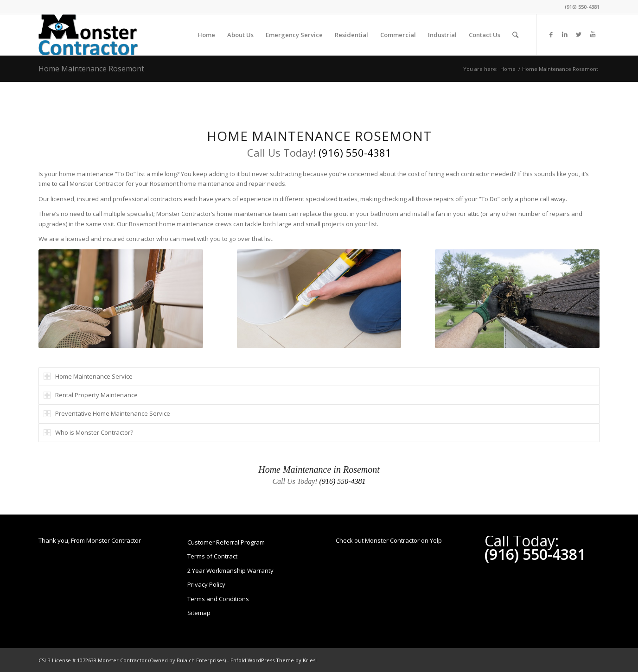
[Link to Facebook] (551, 34)
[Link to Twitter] (579, 34)
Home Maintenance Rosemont (91, 69)
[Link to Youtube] (593, 34)
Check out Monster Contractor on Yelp (389, 540)
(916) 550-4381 (582, 7)
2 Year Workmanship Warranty (230, 571)
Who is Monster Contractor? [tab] (88, 432)
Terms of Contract (212, 556)
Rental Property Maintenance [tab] (91, 395)
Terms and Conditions (218, 599)
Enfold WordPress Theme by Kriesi (274, 660)
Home (508, 69)
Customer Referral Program (226, 542)
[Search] (515, 35)
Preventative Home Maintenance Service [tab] (107, 413)
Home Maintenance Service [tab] (88, 376)
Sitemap (199, 613)
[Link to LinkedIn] (565, 34)
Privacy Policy (206, 584)
